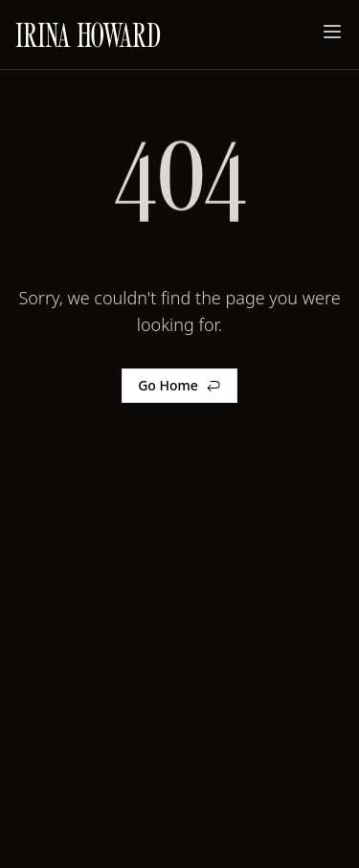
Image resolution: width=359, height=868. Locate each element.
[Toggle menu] (332, 32)
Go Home (179, 385)
